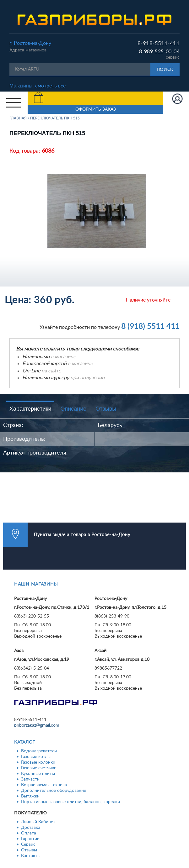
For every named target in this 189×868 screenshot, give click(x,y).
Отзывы (106, 409)
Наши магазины (36, 584)
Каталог (25, 742)
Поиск (165, 70)
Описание (73, 409)
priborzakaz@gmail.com (37, 725)
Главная (18, 118)
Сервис (28, 844)
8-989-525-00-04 (159, 52)
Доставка (31, 828)
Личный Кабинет (38, 822)
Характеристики (30, 409)
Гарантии (30, 839)
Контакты (31, 856)
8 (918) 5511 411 (150, 326)
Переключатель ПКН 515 (55, 118)
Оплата (29, 833)
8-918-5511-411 (159, 43)
